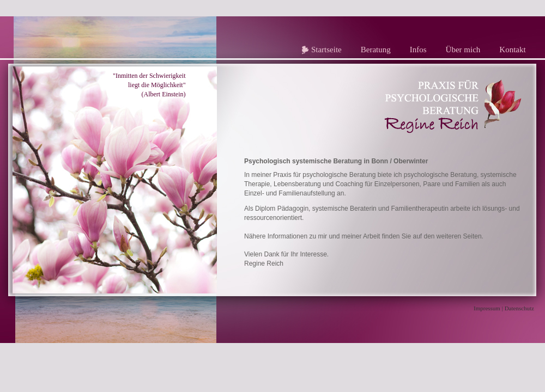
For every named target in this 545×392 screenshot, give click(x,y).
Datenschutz (519, 308)
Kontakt (512, 50)
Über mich (463, 50)
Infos (418, 50)
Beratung (376, 50)
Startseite (326, 50)
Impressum (487, 308)
